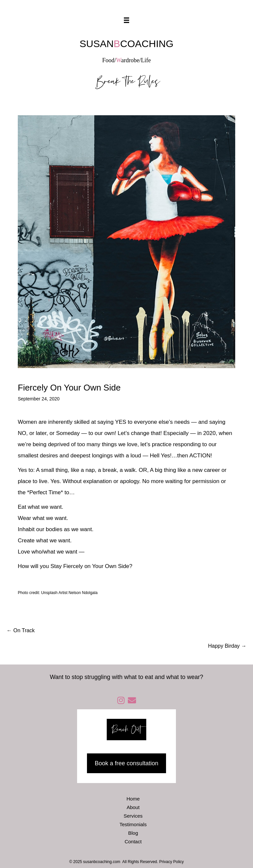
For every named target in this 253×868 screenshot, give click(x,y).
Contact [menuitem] (133, 841)
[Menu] (127, 20)
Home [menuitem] (133, 799)
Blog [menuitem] (133, 833)
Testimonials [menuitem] (133, 824)
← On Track (21, 630)
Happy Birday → (227, 646)
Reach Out (126, 730)
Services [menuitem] (133, 816)
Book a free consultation (126, 763)
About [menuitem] (133, 807)
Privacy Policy (171, 862)
